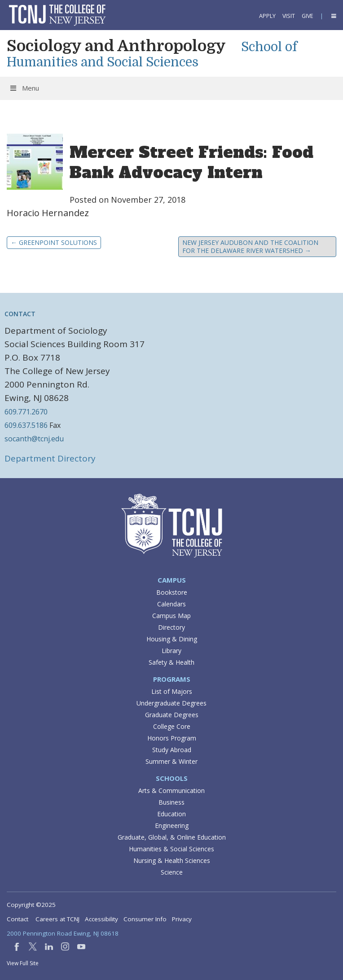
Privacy (182, 919)
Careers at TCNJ (57, 919)
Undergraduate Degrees (171, 703)
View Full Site (23, 963)
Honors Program (172, 738)
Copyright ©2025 (31, 905)
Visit (289, 16)
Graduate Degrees (172, 715)
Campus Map (171, 616)
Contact (18, 919)
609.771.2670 (26, 412)
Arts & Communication (171, 791)
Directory (171, 627)
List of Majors (172, 691)
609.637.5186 (26, 425)
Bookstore (172, 592)
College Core (172, 726)
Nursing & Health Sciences (172, 860)
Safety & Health (171, 662)
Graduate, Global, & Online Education (172, 837)
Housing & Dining (172, 639)
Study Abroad (172, 750)
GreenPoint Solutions (54, 242)
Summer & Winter (171, 761)
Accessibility (101, 919)
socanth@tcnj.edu (34, 439)
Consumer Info (145, 919)
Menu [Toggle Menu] (24, 88)
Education (171, 814)
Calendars (171, 604)
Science (172, 872)
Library (171, 651)
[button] (333, 16)
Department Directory (50, 458)
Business (171, 802)
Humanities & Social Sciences (171, 849)
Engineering (172, 825)
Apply (267, 16)
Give (308, 16)
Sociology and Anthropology (116, 46)
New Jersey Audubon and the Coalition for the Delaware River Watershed (250, 246)
